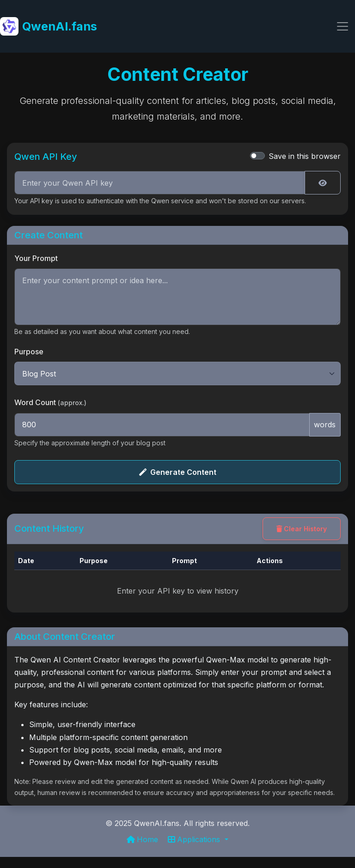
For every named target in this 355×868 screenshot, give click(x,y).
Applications (195, 839)
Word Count (50, 402)
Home (144, 839)
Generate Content (178, 472)
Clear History (302, 529)
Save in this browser (305, 156)
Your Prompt (36, 258)
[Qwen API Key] (160, 183)
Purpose (29, 352)
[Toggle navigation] (343, 26)
